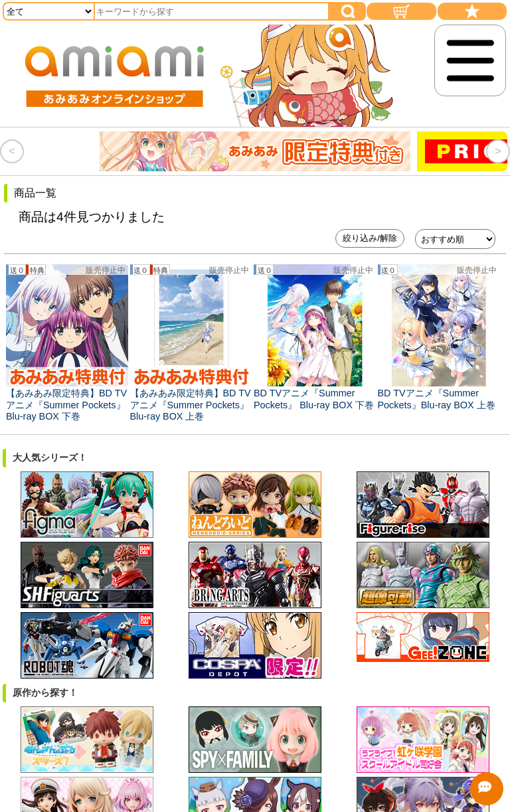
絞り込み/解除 (370, 238)
